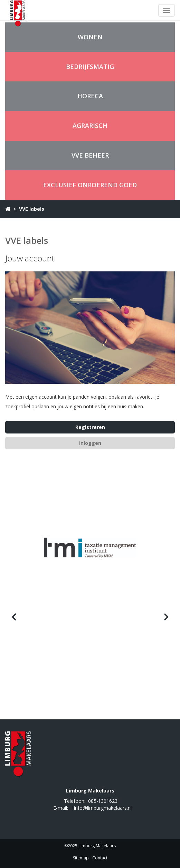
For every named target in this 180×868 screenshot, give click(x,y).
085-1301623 (103, 801)
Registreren (90, 427)
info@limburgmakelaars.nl (103, 808)
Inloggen (90, 443)
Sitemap (81, 858)
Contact (100, 858)
